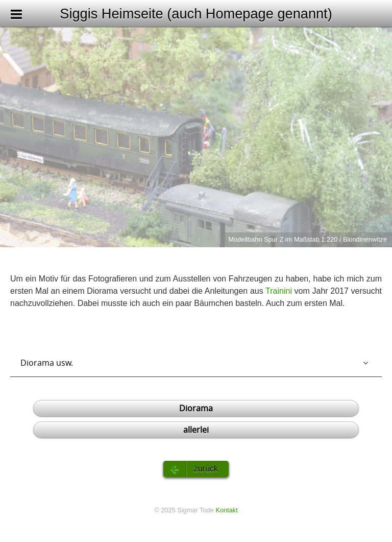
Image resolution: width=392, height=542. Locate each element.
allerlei (196, 430)
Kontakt (226, 510)
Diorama (196, 408)
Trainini (279, 291)
